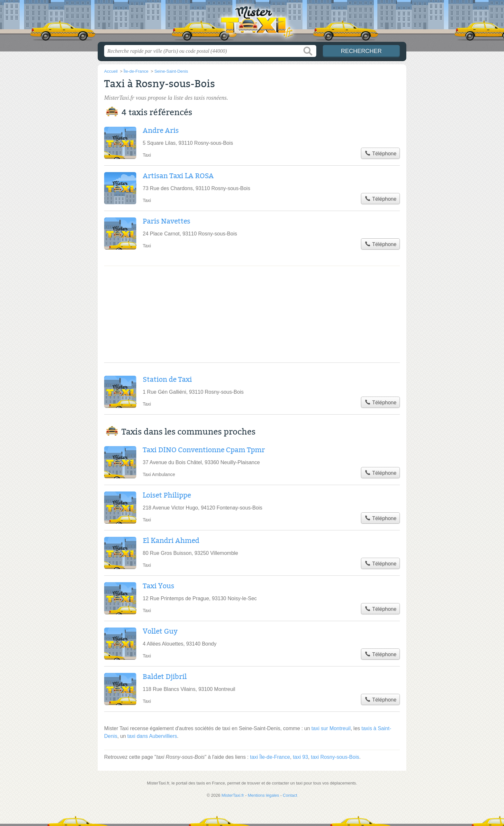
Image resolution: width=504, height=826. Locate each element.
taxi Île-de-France (270, 757)
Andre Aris (161, 131)
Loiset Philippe (167, 495)
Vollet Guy (160, 631)
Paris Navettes (166, 221)
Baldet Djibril (165, 677)
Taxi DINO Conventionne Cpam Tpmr (204, 450)
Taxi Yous (158, 586)
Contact (290, 795)
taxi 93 (300, 757)
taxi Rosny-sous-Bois (335, 757)
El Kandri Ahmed (171, 541)
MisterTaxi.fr (252, 23)
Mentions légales (264, 795)
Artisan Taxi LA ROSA (178, 176)
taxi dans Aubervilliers (152, 736)
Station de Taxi (167, 380)
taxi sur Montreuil (331, 728)
